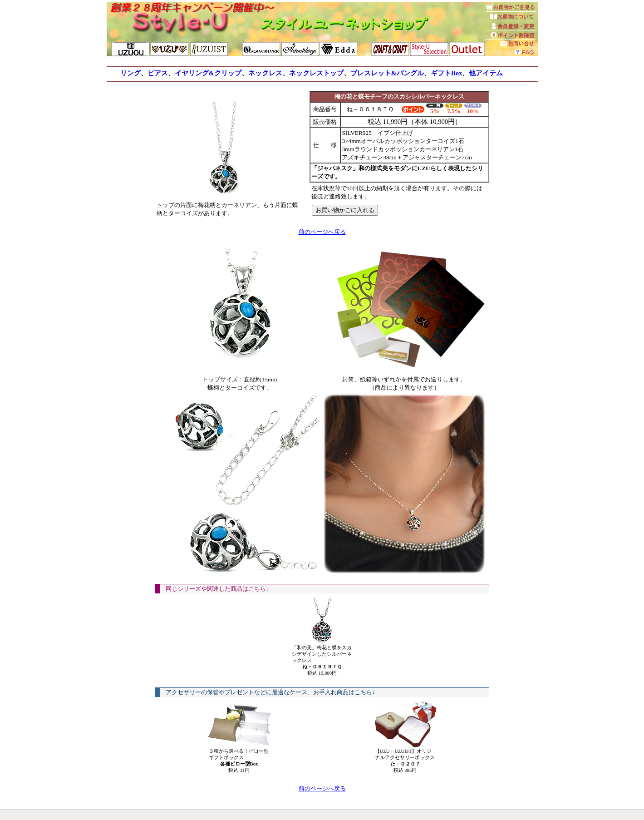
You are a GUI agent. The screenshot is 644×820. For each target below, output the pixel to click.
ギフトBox (446, 73)
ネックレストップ (316, 73)
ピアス (158, 73)
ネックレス (265, 73)
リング (130, 73)
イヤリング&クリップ (208, 73)
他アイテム (486, 73)
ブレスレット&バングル (387, 73)
